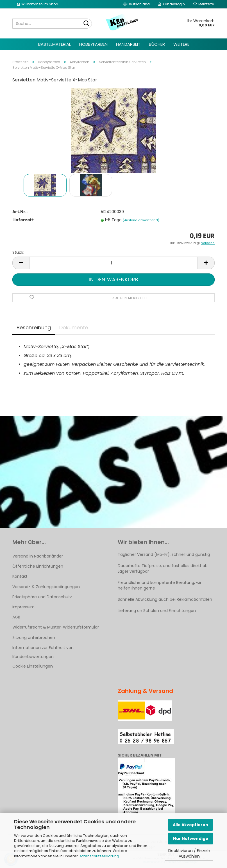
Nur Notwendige (191, 839)
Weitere (181, 44)
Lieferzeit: (23, 220)
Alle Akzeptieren (190, 825)
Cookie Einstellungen (33, 666)
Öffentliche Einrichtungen (38, 566)
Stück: (18, 252)
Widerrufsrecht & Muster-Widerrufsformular (56, 627)
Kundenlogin (172, 4)
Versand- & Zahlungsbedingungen (46, 587)
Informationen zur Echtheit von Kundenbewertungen (43, 652)
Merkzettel (204, 4)
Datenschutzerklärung (99, 856)
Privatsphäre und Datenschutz (42, 597)
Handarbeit (128, 44)
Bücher (157, 44)
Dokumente (74, 327)
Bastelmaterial (55, 44)
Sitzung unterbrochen (34, 638)
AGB (16, 617)
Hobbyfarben (93, 44)
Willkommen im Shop (37, 4)
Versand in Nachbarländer (38, 556)
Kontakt (20, 576)
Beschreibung (34, 327)
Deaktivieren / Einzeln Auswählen (189, 853)
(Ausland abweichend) (141, 220)
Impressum (23, 607)
